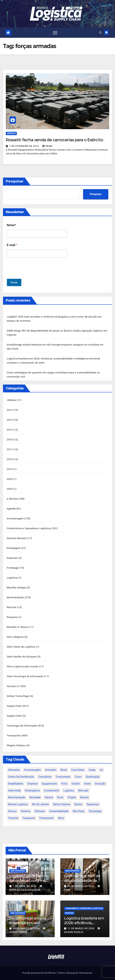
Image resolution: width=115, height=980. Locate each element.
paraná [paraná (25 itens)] (49, 798)
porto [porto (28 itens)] (60, 798)
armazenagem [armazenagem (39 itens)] (32, 770)
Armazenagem (15, 518)
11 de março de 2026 (81, 928)
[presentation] (35, 276)
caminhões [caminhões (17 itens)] (78, 770)
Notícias (12, 607)
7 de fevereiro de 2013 (25, 146)
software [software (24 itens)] (40, 811)
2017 (10, 449)
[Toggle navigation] (55, 33)
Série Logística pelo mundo (22, 666)
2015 (10, 430)
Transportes (14, 735)
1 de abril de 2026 (25, 886)
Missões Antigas (16, 587)
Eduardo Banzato (17, 538)
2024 (10, 479)
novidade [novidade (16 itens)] (35, 798)
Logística (12, 578)
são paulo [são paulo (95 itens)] (79, 811)
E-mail (12, 245)
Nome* (11, 225)
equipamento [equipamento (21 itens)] (49, 784)
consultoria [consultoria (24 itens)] (45, 777)
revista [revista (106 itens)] (84, 798)
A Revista (12, 499)
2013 (10, 410)
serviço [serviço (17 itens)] (12, 811)
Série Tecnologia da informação (25, 676)
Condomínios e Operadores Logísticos (29, 528)
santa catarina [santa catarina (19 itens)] (62, 804)
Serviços (11, 133)
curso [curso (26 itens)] (78, 777)
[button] (100, 33)
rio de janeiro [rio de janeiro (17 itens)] (40, 804)
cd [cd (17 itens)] (101, 770)
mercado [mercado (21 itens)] (83, 791)
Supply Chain (14, 706)
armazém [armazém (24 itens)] (51, 770)
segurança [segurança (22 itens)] (93, 804)
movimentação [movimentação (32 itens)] (17, 798)
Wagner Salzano (16, 745)
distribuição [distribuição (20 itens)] (93, 777)
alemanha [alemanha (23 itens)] (14, 770)
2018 (10, 459)
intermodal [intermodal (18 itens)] (14, 791)
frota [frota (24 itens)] (64, 784)
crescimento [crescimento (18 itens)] (63, 777)
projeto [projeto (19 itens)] (72, 798)
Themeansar (86, 973)
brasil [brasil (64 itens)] (64, 770)
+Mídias (11, 400)
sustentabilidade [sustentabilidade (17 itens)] (59, 811)
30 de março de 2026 (81, 886)
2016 (10, 439)
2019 (10, 469)
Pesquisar (15, 181)
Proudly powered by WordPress (39, 973)
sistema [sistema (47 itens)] (25, 811)
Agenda (11, 509)
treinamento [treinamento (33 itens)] (47, 818)
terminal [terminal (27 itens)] (13, 818)
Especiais (12, 558)
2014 (10, 420)
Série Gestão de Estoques (22, 656)
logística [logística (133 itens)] (69, 791)
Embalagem (14, 548)
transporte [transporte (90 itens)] (29, 818)
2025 (10, 489)
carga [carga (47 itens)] (92, 770)
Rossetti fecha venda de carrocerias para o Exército (54, 140)
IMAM (47, 146)
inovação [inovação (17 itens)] (100, 784)
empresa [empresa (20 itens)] (32, 784)
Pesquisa (12, 617)
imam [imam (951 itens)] (87, 784)
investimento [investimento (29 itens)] (52, 791)
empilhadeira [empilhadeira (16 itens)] (16, 784)
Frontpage (13, 568)
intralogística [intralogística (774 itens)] (32, 791)
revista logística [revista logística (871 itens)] (18, 804)
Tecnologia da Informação (22, 726)
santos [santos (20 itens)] (78, 804)
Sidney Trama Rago (18, 696)
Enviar (14, 282)
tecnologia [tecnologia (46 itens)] (95, 811)
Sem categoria (15, 637)
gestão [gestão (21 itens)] (76, 784)
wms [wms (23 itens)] (61, 818)
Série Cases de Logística (21, 647)
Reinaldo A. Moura (17, 627)
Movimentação (15, 597)
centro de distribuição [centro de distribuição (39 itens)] (21, 777)
